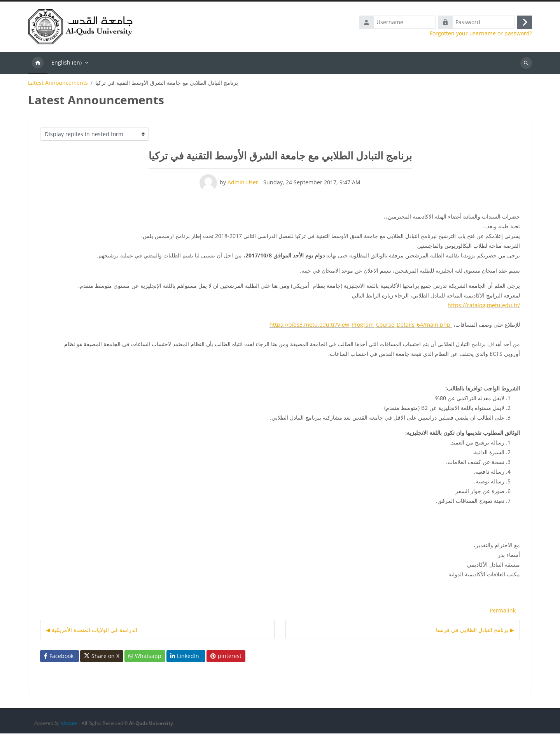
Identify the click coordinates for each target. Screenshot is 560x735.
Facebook (59, 657)
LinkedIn (185, 657)
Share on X (102, 658)
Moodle (68, 725)
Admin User (243, 184)
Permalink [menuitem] (503, 612)
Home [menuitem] (38, 65)
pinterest (226, 657)
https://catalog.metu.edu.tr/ (484, 307)
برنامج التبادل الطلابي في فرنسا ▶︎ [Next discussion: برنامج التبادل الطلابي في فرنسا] (475, 631)
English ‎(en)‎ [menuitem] (66, 64)
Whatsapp (145, 657)
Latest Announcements (58, 84)
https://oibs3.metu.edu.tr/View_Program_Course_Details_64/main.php (360, 326)
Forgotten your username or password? (481, 34)
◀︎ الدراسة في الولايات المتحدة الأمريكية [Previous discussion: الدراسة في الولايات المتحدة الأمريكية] (92, 631)
